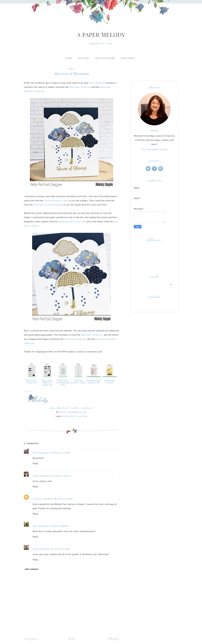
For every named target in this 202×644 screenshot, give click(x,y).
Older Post (113, 639)
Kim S (35, 549)
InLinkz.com (28, 392)
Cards (66, 416)
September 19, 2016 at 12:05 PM (55, 476)
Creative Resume (105, 58)
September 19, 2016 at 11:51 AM (54, 453)
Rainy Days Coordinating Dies (48, 205)
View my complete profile (154, 149)
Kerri (35, 453)
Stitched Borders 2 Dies (56, 200)
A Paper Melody (101, 35)
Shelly (36, 476)
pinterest (88, 408)
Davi (35, 526)
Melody (154, 130)
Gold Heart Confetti (109, 382)
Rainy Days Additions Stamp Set (47, 383)
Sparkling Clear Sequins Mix (73, 222)
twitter (75, 408)
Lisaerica (37, 499)
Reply (35, 463)
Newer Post (31, 639)
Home (69, 58)
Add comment (32, 569)
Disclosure (128, 58)
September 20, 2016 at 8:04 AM (58, 499)
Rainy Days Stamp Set (80, 87)
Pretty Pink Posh (98, 83)
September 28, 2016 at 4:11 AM (54, 549)
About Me (83, 58)
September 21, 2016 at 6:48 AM (53, 526)
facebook (63, 408)
